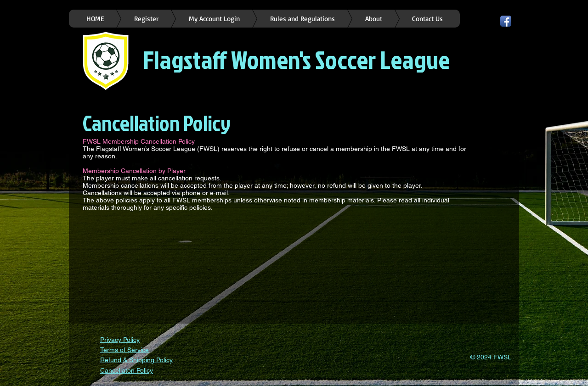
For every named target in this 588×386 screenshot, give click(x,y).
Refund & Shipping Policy (136, 360)
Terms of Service (124, 350)
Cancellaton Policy (127, 370)
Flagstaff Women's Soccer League (296, 59)
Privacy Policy (120, 340)
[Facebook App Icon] (506, 21)
